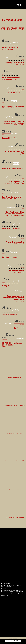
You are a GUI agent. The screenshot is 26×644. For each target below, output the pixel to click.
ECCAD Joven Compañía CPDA (9, 108)
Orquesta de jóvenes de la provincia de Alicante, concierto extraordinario (13, 298)
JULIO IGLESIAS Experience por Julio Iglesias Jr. (12, 344)
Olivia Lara (21, 168)
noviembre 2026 (21, 29)
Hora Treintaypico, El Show (15, 212)
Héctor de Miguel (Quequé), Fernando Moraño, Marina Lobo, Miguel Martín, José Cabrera (14, 214)
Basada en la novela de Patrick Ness (10, 79)
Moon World (21, 328)
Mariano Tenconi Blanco (19, 272)
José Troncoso (21, 93)
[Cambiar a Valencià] (18, 641)
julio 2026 (12, 29)
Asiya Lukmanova (13, 314)
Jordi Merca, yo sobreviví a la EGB (14, 152)
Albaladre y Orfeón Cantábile (14, 62)
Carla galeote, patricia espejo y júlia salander (14, 183)
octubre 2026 (16, 29)
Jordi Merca (21, 155)
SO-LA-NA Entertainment (7, 49)
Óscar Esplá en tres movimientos (13, 106)
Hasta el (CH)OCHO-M (17, 182)
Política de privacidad (12, 594)
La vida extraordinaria (17, 271)
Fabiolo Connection (14, 257)
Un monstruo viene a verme (11, 78)
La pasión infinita (12, 93)
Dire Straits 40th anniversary (12, 197)
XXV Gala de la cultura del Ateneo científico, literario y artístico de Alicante (13, 124)
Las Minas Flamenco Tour (11, 47)
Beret (16, 328)
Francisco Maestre (20, 301)
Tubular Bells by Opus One (15, 242)
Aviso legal (4, 594)
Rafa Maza (6, 257)
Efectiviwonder (13, 286)
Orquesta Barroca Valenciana (14, 121)
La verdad (5, 138)
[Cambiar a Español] (13, 641)
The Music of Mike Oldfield (18, 244)
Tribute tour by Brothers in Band (9, 198)
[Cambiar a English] (7, 641)
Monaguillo (6, 286)
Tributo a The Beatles (15, 229)
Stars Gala (6, 314)
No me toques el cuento (10, 168)
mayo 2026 (3, 29)
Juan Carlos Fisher (13, 138)
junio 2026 (8, 29)
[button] (24, 5)
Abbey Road (6, 229)
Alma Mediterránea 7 (19, 64)
